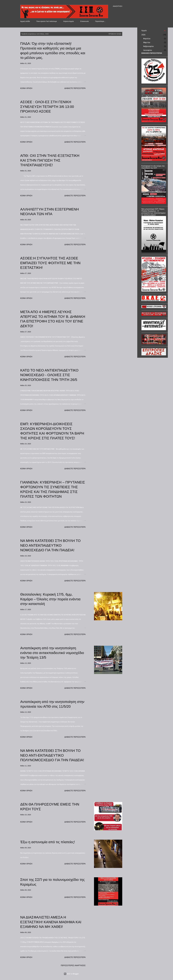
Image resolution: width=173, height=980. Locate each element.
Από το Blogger (71, 974)
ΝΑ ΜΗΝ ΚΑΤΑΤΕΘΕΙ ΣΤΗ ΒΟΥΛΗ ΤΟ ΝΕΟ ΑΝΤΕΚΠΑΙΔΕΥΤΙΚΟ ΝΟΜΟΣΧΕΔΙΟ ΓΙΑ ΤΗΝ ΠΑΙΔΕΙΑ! (50, 545)
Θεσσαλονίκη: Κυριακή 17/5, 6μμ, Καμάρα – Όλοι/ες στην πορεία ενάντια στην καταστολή (50, 599)
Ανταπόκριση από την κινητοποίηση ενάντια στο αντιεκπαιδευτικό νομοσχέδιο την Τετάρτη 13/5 (52, 653)
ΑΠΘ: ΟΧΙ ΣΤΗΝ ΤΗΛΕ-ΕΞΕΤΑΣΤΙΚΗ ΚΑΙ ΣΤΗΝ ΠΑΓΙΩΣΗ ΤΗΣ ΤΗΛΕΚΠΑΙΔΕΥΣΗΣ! (50, 160)
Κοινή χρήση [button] (26, 88)
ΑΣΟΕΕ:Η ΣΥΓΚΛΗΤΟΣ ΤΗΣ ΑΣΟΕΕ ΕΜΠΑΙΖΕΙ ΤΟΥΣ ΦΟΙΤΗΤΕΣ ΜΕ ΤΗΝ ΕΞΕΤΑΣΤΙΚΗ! (50, 263)
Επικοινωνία (85, 21)
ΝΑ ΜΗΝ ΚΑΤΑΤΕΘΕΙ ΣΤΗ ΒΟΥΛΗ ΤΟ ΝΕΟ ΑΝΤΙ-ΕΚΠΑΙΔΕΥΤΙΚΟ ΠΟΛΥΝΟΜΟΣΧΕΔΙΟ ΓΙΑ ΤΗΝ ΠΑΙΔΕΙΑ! (52, 755)
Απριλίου (147, 39)
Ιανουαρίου (148, 50)
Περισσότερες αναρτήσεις (73, 965)
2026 (143, 35)
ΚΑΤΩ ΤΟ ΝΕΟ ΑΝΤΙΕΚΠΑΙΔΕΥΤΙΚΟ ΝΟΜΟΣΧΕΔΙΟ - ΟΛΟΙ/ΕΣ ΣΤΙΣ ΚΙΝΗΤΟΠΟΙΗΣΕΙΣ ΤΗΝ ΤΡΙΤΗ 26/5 (49, 375)
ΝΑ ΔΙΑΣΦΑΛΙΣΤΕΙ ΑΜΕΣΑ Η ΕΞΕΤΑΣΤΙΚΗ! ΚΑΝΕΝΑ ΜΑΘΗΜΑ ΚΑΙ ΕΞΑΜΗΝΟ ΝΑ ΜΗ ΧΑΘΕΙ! (51, 922)
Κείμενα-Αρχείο (69, 21)
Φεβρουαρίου (148, 46)
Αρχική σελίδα (25, 21)
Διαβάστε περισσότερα (75, 88)
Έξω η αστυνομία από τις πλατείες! (48, 842)
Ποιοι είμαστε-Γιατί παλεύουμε (47, 21)
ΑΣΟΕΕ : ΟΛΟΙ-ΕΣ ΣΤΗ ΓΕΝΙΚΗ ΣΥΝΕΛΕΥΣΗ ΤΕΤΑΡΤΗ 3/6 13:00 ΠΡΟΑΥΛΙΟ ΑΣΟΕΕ (47, 107)
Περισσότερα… (100, 21)
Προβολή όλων (115, 34)
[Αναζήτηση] (118, 6)
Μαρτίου (147, 42)
